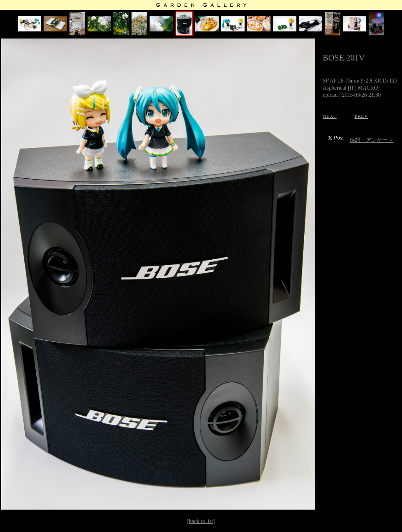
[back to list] (201, 521)
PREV (361, 116)
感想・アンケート (371, 140)
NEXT (330, 116)
